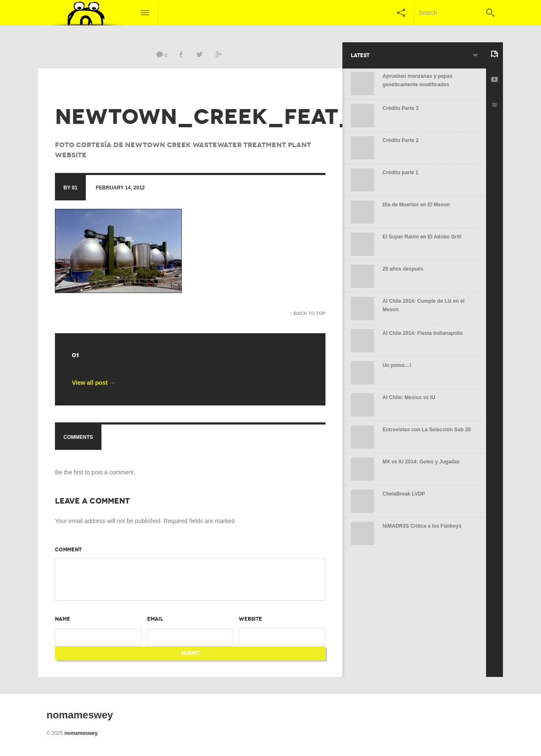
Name (63, 619)
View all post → (93, 383)
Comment (68, 550)
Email (155, 619)
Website (250, 619)
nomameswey (81, 733)
